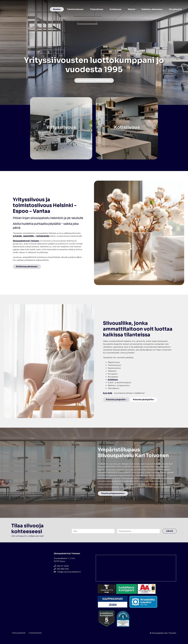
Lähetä (170, 531)
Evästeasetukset (35, 633)
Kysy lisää (107, 393)
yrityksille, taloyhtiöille (23, 236)
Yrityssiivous (97, 9)
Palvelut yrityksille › (116, 400)
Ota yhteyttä (175, 9)
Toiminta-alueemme (152, 9)
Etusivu (57, 9)
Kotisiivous (116, 9)
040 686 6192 (61, 569)
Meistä (131, 9)
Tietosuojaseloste (19, 633)
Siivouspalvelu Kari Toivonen (26, 241)
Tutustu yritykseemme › (113, 493)
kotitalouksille (43, 236)
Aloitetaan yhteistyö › (27, 267)
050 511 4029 (61, 566)
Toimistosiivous (75, 9)
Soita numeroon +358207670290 (94, 80)
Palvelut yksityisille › (144, 400)
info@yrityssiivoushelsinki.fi (67, 572)
